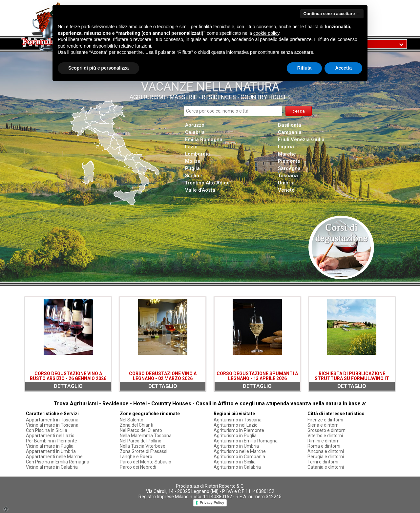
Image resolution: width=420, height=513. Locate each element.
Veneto (286, 190)
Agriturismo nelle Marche (240, 451)
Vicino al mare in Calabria (52, 467)
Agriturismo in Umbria (236, 446)
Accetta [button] (343, 68)
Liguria (286, 147)
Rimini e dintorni (324, 441)
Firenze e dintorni (325, 420)
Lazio (191, 147)
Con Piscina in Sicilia (47, 430)
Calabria (195, 132)
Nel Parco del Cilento (141, 430)
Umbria (286, 183)
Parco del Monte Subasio (146, 462)
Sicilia (192, 176)
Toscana (288, 176)
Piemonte (289, 161)
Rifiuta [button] (304, 68)
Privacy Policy (212, 502)
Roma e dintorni (324, 446)
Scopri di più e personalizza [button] (98, 68)
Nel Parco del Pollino (141, 441)
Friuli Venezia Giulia (301, 139)
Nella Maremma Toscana (146, 436)
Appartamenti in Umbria (51, 451)
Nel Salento (132, 420)
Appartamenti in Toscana (52, 420)
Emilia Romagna (204, 139)
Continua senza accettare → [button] (332, 14)
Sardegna (289, 168)
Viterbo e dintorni (325, 436)
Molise (193, 161)
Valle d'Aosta (200, 190)
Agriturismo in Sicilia (235, 462)
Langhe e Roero (136, 457)
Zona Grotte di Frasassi (144, 451)
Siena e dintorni (324, 425)
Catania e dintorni (326, 467)
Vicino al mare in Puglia (50, 446)
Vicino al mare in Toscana (52, 425)
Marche (287, 154)
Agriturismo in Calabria (237, 467)
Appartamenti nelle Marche (54, 457)
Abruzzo (195, 125)
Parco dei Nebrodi (138, 467)
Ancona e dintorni (326, 451)
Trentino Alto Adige (207, 183)
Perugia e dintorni (326, 457)
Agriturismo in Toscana (238, 420)
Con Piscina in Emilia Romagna (58, 462)
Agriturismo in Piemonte (239, 430)
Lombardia (198, 154)
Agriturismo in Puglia (235, 436)
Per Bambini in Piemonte (52, 441)
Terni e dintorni (323, 462)
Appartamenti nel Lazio (50, 436)
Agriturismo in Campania (239, 457)
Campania (290, 132)
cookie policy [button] (266, 33)
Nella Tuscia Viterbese (143, 446)
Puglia (192, 168)
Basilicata (290, 125)
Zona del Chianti (136, 425)
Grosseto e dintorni (327, 430)
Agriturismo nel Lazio (236, 425)
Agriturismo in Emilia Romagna (246, 441)
